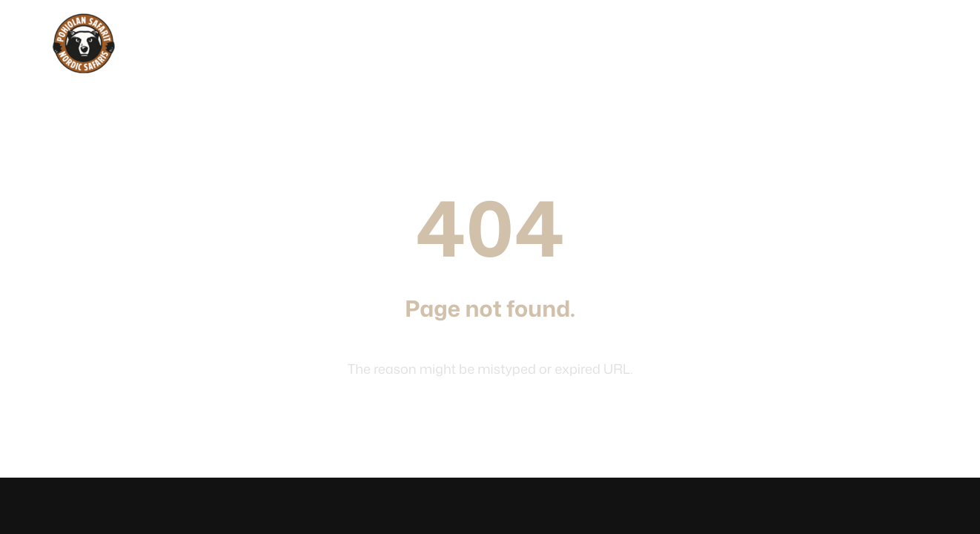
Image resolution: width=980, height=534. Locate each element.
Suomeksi (906, 47)
